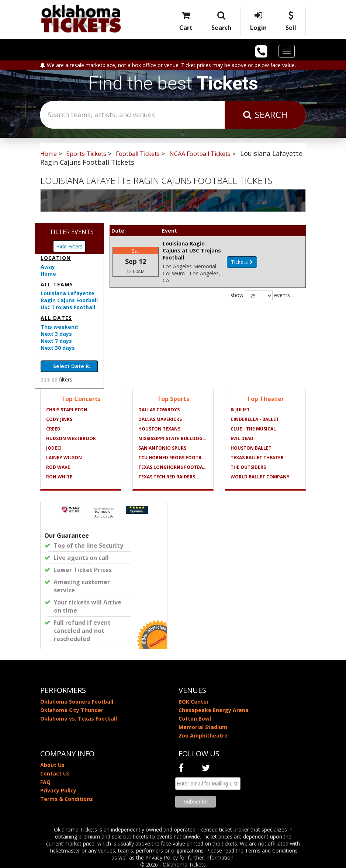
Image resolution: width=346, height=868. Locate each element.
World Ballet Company (260, 477)
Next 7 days (56, 341)
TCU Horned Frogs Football (173, 458)
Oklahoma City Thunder (72, 710)
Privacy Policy (58, 790)
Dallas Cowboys (159, 410)
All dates (56, 318)
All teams (57, 284)
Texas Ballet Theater (257, 458)
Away (48, 267)
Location (56, 258)
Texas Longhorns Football (173, 467)
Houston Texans (159, 429)
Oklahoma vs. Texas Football (79, 719)
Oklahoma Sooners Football (77, 702)
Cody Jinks (59, 419)
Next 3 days (56, 334)
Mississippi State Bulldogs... (173, 438)
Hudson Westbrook (71, 438)
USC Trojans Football (68, 307)
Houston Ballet (251, 448)
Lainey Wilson (64, 458)
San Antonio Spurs (162, 448)
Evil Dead (242, 438)
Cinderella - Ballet (255, 419)
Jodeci (54, 448)
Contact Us (55, 773)
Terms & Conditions (67, 799)
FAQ (45, 782)
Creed (53, 429)
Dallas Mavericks (160, 419)
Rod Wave (58, 467)
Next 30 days (58, 348)
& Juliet (240, 410)
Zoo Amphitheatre (203, 735)
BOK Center (194, 702)
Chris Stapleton (67, 410)
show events (260, 282)
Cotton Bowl (195, 719)
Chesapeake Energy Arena (214, 710)
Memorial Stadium (203, 727)
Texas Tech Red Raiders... (169, 477)
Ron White (59, 477)
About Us (52, 765)
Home (48, 274)
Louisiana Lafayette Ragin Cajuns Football (69, 297)
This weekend (59, 327)
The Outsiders (248, 467)
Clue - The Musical (253, 429)
